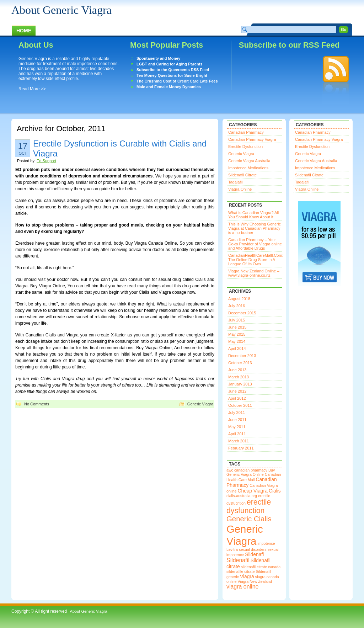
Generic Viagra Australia (249, 161)
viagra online (242, 587)
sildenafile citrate (240, 571)
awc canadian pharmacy (247, 470)
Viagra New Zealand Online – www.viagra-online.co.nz (254, 273)
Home (24, 31)
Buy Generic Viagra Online (251, 472)
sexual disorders (253, 549)
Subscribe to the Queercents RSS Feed (173, 70)
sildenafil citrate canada (261, 567)
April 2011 (237, 434)
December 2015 (242, 313)
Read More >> (32, 89)
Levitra (232, 549)
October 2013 (240, 363)
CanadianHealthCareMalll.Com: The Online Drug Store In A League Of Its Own (256, 260)
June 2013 (237, 370)
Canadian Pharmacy (246, 132)
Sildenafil (238, 560)
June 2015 (237, 327)
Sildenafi (254, 554)
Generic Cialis (249, 519)
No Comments (37, 404)
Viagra (247, 576)
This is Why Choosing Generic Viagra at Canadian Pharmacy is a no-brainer (255, 228)
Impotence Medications (248, 168)
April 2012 (237, 398)
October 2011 (240, 405)
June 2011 (237, 420)
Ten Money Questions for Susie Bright (172, 75)
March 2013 (239, 377)
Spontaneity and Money (158, 58)
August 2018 (239, 299)
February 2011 (241, 448)
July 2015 (237, 320)
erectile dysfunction (249, 506)
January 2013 (240, 384)
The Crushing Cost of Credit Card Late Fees (177, 81)
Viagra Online (240, 189)
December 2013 (242, 356)
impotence (266, 543)
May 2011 (237, 427)
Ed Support (46, 161)
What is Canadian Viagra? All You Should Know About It (253, 215)
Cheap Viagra (253, 491)
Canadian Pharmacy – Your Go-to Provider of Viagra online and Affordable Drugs (255, 244)
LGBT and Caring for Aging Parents (169, 64)
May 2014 (237, 341)
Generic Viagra (200, 404)
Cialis (275, 491)
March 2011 (239, 441)
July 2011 (237, 413)
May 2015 (237, 334)
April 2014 (237, 348)
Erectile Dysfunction (245, 147)
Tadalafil (235, 182)
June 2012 (237, 391)
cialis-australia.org (242, 496)
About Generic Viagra (61, 10)
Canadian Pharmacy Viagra (252, 139)
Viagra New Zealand (255, 581)
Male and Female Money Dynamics (169, 87)
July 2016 (237, 306)
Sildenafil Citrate (242, 175)
